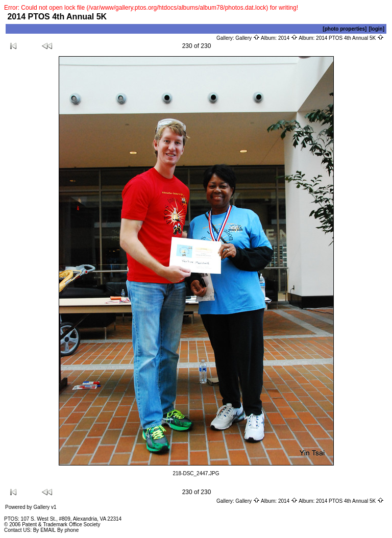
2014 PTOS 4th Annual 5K (350, 38)
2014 (288, 38)
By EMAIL (44, 530)
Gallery (247, 38)
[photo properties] (345, 29)
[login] (376, 29)
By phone (68, 530)
